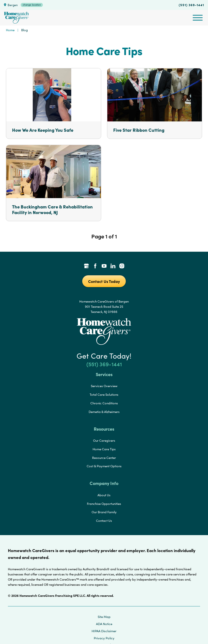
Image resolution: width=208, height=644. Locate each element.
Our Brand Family (104, 512)
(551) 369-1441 (191, 5)
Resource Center (104, 458)
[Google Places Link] (86, 266)
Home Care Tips (104, 449)
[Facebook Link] (95, 266)
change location (32, 5)
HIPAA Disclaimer (104, 631)
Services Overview (104, 386)
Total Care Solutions (104, 395)
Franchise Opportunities (104, 504)
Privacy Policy (104, 638)
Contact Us (104, 521)
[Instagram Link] (122, 266)
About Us (104, 495)
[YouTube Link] (104, 266)
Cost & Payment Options (104, 466)
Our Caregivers (104, 440)
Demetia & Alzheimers (104, 412)
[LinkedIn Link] (113, 266)
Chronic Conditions (104, 403)
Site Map (104, 617)
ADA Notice (104, 624)
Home (10, 30)
